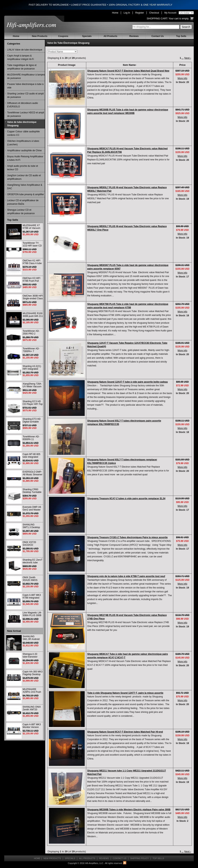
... (182, 58)
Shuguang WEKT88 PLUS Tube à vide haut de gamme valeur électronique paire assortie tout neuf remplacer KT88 (128, 306)
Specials (87, 36)
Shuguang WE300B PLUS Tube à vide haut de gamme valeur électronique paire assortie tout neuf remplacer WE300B (128, 111)
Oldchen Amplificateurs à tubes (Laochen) (23, 143)
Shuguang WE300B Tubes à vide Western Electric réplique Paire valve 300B (129, 810)
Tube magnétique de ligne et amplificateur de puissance (22, 67)
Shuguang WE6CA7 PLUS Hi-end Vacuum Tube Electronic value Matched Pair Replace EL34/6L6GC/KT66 (127, 150)
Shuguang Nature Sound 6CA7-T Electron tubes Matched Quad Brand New (128, 71)
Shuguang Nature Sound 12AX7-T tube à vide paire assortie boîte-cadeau (128, 382)
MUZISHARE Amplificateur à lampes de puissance (26, 76)
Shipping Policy (139, 858)
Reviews (134, 36)
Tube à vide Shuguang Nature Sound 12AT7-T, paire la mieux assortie (125, 693)
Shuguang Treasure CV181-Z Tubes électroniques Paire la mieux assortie (127, 537)
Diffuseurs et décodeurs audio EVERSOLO (23, 105)
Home (115, 13)
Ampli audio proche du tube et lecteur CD (23, 168)
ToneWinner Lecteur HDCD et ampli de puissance (26, 114)
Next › (188, 58)
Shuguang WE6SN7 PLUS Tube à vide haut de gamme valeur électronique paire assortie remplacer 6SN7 (128, 267)
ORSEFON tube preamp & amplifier (26, 194)
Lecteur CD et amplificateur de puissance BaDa (23, 202)
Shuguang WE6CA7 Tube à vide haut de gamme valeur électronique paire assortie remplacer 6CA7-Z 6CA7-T (128, 656)
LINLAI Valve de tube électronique (25, 50)
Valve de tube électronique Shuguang (22, 124)
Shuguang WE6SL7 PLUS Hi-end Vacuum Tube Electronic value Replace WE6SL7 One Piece (127, 228)
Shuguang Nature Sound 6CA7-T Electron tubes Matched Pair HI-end (125, 732)
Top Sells (181, 36)
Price (183, 65)
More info (182, 78)
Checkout (154, 13)
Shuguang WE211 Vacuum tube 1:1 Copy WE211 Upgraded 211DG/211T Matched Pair (127, 772)
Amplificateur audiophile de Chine (24, 151)
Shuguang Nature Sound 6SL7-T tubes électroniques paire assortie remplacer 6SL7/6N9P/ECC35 (124, 422)
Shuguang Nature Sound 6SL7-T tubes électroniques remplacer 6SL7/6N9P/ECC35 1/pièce (122, 461)
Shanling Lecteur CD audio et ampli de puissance (25, 95)
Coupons (63, 36)
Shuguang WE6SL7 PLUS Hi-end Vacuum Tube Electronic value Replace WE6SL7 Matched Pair (127, 189)
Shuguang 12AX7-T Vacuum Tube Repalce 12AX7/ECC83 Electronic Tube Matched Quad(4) (127, 345)
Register (140, 13)
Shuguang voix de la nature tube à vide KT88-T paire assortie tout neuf (126, 576)
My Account (170, 13)
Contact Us (157, 36)
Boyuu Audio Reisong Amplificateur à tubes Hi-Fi (25, 158)
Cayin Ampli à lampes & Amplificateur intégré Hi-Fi (20, 57)
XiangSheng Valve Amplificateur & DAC (25, 187)
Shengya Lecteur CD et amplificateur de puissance (21, 212)
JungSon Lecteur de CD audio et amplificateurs (24, 177)
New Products (40, 36)
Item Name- (130, 65)
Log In (127, 13)
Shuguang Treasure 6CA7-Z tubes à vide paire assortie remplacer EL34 (126, 499)
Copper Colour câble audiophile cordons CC (23, 133)
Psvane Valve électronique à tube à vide (25, 86)
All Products (111, 36)
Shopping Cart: (157, 18)
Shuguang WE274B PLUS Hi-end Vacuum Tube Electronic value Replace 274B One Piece (127, 617)
